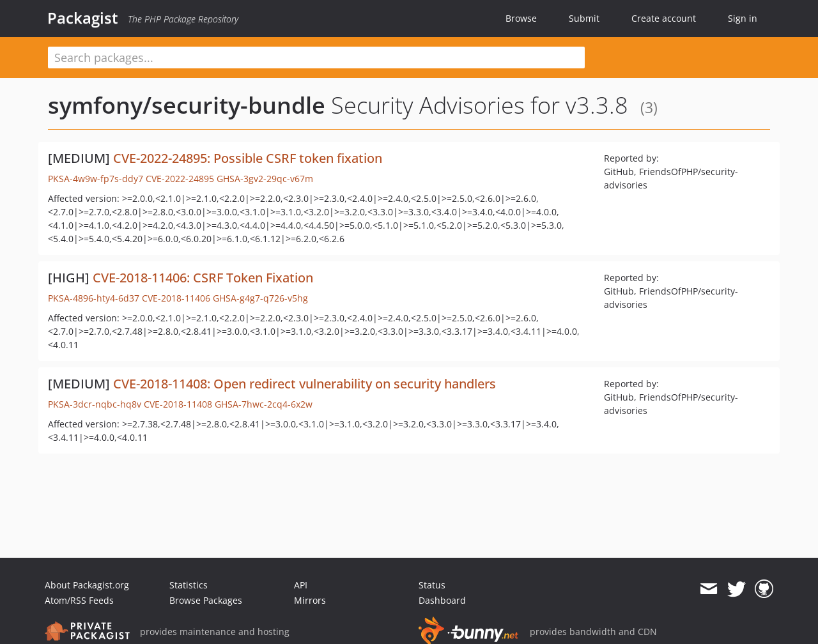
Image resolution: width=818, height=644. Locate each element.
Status (432, 585)
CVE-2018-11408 (178, 404)
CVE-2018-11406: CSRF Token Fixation (203, 278)
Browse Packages (206, 600)
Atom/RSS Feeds (79, 600)
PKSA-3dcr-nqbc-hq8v (95, 404)
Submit (584, 18)
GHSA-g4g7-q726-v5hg (260, 298)
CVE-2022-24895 (180, 179)
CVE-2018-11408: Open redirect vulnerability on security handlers (305, 384)
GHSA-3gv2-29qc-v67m (265, 179)
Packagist (83, 18)
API (301, 585)
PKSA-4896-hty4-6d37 (94, 298)
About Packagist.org (87, 585)
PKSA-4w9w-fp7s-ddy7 (96, 179)
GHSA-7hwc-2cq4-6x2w (264, 404)
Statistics (189, 585)
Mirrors (310, 600)
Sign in (743, 18)
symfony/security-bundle (187, 105)
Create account (664, 18)
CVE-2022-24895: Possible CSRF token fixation (248, 158)
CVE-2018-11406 (176, 298)
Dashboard (442, 600)
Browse (521, 18)
